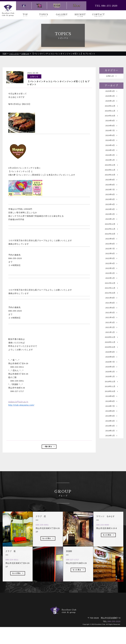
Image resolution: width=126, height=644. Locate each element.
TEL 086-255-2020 (106, 6)
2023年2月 (111, 227)
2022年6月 (111, 270)
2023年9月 (111, 189)
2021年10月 (111, 314)
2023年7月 (111, 200)
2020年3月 (111, 395)
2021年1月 (111, 357)
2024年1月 (111, 168)
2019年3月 (111, 459)
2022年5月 (111, 276)
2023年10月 (111, 184)
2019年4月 (111, 454)
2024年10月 (111, 119)
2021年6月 (111, 330)
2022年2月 (111, 292)
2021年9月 (111, 319)
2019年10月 (111, 422)
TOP (25, 15)
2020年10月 (111, 373)
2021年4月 (111, 341)
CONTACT (98, 15)
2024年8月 (111, 130)
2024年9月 (111, 124)
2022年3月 (111, 286)
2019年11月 (111, 416)
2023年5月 (111, 211)
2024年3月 (111, 157)
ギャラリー (61, 623)
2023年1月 (111, 232)
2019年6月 (111, 443)
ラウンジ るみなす (89, 627)
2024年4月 (111, 151)
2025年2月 (111, 97)
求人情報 (75, 623)
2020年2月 (111, 400)
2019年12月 (111, 411)
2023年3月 (111, 222)
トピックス (46, 623)
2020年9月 (111, 378)
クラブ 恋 (60, 627)
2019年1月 (111, 470)
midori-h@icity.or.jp (18, 402)
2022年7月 (111, 265)
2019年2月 (111, 465)
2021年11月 (111, 308)
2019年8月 (111, 432)
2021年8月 (111, 324)
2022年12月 (111, 238)
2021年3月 (111, 346)
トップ (33, 623)
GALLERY (62, 15)
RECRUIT (80, 15)
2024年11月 (111, 114)
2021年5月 (111, 335)
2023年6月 (111, 205)
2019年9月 (111, 427)
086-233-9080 (104, 551)
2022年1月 (111, 297)
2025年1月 (111, 103)
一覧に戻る (49, 447)
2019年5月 (111, 449)
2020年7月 (111, 389)
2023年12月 (111, 173)
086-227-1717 (74, 586)
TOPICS (44, 15)
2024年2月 (111, 162)
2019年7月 (111, 438)
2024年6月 (111, 141)
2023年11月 (111, 178)
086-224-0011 (13, 586)
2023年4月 (111, 216)
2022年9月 (111, 254)
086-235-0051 (43, 551)
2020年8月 (111, 384)
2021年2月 (111, 351)
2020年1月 (111, 405)
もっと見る (18, 600)
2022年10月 (111, 249)
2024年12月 (111, 108)
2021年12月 (111, 303)
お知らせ (111, 76)
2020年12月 (111, 362)
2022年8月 (111, 259)
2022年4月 (111, 281)
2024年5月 (111, 146)
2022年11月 (111, 243)
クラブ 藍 (45, 627)
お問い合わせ (89, 623)
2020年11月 (111, 368)
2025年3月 (111, 92)
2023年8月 (111, 195)
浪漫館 (72, 627)
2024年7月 (111, 135)
